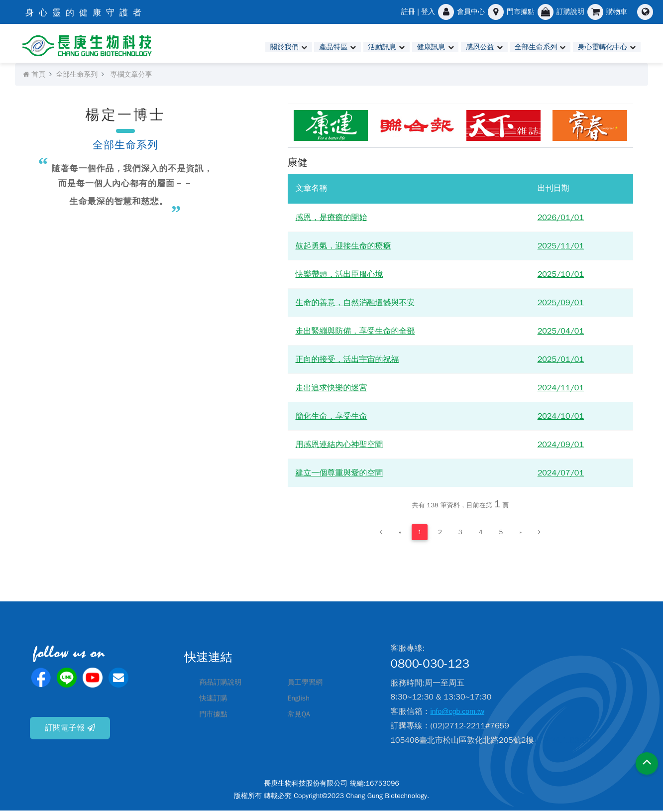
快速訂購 (216, 700)
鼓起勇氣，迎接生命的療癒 (343, 247)
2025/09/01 (561, 304)
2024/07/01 (561, 474)
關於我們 (250, 47)
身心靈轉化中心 (598, 47)
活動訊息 (356, 47)
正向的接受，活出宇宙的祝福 (347, 361)
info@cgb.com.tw (461, 713)
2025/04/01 (561, 333)
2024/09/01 (561, 446)
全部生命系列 (523, 47)
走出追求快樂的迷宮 (331, 389)
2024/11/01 (561, 389)
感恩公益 (461, 47)
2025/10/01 (561, 276)
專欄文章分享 (131, 76)
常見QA (301, 716)
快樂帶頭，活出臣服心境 (339, 276)
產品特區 (303, 47)
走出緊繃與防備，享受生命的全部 (355, 333)
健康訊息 (409, 47)
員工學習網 (308, 684)
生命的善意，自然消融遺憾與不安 (355, 304)
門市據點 (216, 716)
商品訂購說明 (223, 684)
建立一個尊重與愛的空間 (339, 474)
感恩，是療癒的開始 (331, 219)
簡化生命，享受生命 (331, 418)
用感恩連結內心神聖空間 (339, 446)
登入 (428, 12)
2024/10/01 (561, 418)
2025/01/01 (561, 361)
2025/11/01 (561, 247)
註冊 (408, 12)
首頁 (34, 76)
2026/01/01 (561, 219)
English (300, 700)
